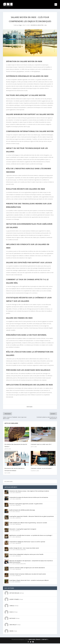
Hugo (20, 26)
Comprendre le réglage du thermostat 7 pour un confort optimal (27, 542)
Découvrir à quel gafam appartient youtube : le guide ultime (26, 504)
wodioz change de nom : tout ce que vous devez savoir (24, 549)
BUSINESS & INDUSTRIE (37, 26)
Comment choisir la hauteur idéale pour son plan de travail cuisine (27, 575)
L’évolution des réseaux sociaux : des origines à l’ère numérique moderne (29, 492)
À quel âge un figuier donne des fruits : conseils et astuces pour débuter (29, 581)
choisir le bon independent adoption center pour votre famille (26, 555)
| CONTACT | (44, 640)
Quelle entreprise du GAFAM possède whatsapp (22, 511)
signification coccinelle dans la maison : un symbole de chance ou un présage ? (31, 536)
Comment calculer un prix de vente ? (41, 469)
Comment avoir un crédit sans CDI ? (41, 445)
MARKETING (18, 493)
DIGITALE (18, 512)
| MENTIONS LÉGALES (34, 640)
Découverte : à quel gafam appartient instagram (23, 530)
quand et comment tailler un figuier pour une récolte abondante (27, 568)
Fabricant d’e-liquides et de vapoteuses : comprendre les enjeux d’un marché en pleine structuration (31, 562)
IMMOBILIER (18, 525)
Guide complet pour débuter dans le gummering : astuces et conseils (28, 523)
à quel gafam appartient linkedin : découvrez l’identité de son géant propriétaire (31, 517)
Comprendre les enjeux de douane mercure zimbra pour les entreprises (29, 498)
